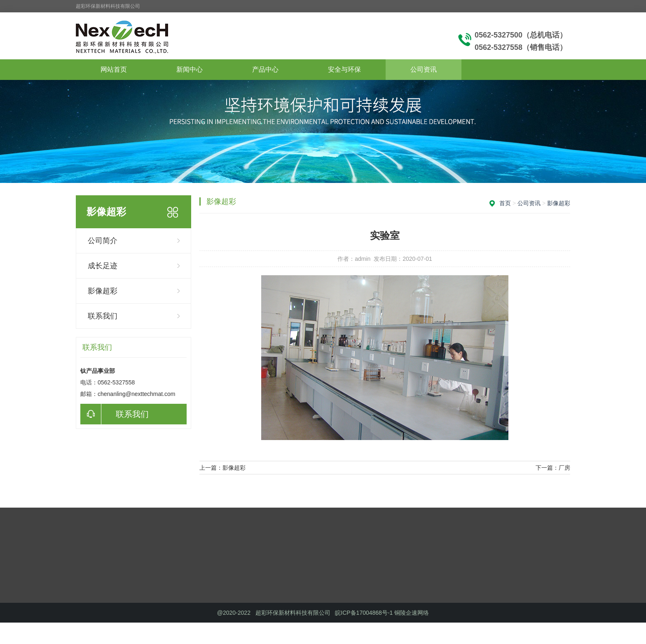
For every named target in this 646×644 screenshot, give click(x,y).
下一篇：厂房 (553, 468)
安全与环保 (344, 69)
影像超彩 (103, 291)
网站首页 (114, 69)
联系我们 (103, 316)
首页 (505, 203)
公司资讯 (424, 69)
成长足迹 (103, 266)
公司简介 (103, 241)
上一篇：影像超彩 (222, 468)
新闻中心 (190, 69)
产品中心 (265, 69)
